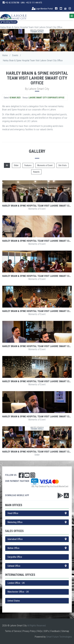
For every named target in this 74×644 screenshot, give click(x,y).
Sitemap (65, 631)
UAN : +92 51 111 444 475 (31, 3)
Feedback (55, 631)
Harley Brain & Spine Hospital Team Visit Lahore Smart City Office (37, 206)
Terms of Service (13, 631)
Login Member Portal (42, 9)
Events (15, 55)
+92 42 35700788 (11, 3)
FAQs (40, 631)
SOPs (46, 631)
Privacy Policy (29, 631)
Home (5, 55)
